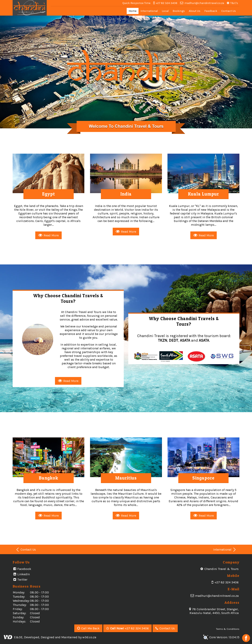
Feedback (211, 11)
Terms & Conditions (228, 629)
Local (165, 11)
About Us (195, 11)
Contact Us (229, 11)
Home (133, 11)
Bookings (179, 11)
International (149, 11)
